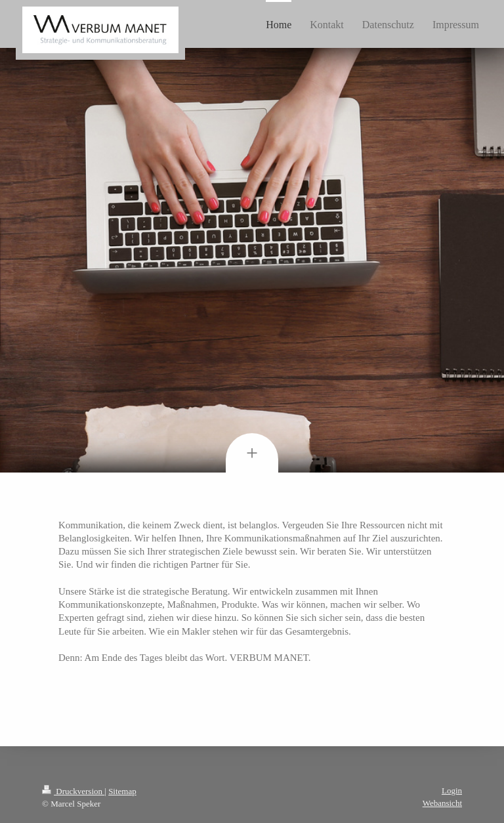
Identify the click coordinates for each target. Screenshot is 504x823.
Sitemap (122, 791)
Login (452, 791)
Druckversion (73, 791)
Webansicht (442, 803)
